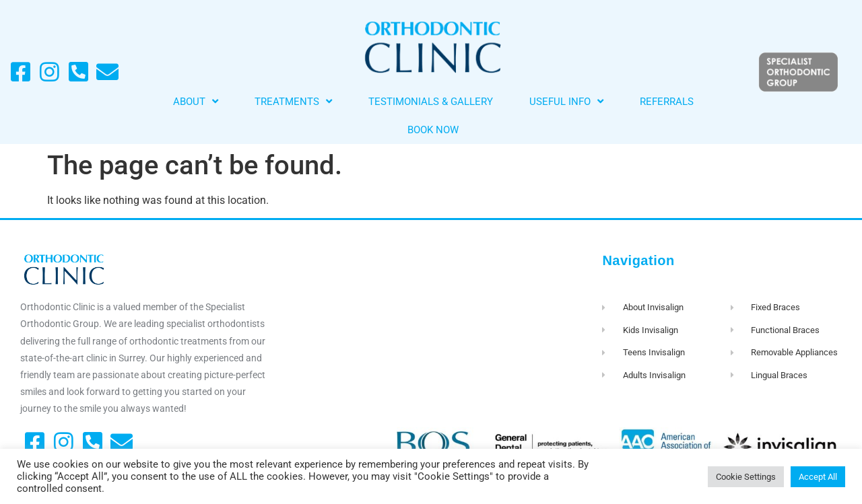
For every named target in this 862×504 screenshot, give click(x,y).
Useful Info (566, 101)
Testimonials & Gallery (431, 102)
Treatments (293, 101)
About (196, 101)
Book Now (433, 130)
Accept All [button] (818, 477)
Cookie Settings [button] (746, 477)
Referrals (667, 102)
